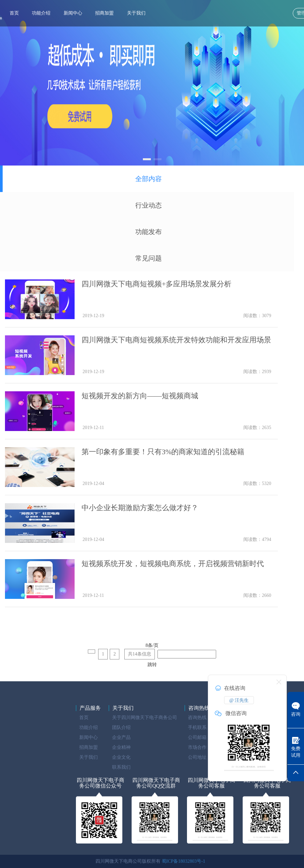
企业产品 (121, 737)
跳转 (152, 665)
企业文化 (121, 757)
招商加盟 (104, 13)
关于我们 (136, 13)
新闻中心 (73, 13)
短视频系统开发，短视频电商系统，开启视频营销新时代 (173, 564)
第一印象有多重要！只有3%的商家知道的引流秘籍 (163, 452)
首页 (14, 13)
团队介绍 (121, 727)
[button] (147, 159)
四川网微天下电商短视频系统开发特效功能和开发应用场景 (176, 340)
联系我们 (121, 767)
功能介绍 (41, 13)
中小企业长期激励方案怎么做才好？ (140, 508)
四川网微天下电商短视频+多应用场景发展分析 (156, 284)
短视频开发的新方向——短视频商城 (140, 396)
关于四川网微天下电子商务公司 (145, 718)
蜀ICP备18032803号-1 (183, 861)
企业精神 (121, 747)
